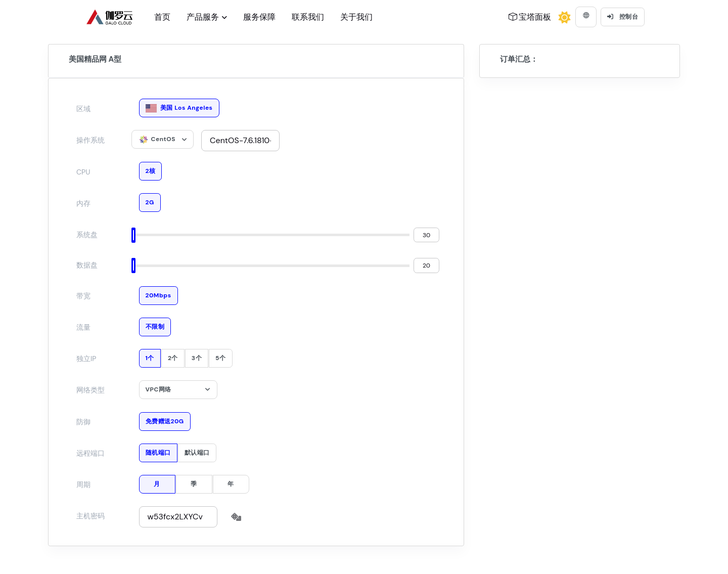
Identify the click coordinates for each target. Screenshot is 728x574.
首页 (162, 17)
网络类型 (90, 390)
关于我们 (356, 17)
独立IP (86, 359)
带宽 (83, 296)
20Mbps (158, 293)
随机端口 (158, 450)
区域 (83, 109)
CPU (83, 172)
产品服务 (203, 17)
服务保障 (259, 17)
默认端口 (197, 450)
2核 (151, 169)
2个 (173, 356)
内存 (83, 203)
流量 (83, 327)
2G (150, 200)
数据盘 (87, 265)
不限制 (155, 324)
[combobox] (163, 139)
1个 (150, 356)
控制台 (623, 17)
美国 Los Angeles (179, 106)
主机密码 (90, 516)
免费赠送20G (165, 419)
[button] (586, 17)
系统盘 (87, 235)
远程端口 (90, 453)
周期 (83, 484)
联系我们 (308, 17)
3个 (197, 356)
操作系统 (90, 140)
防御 (83, 422)
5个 (220, 356)
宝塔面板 (530, 17)
